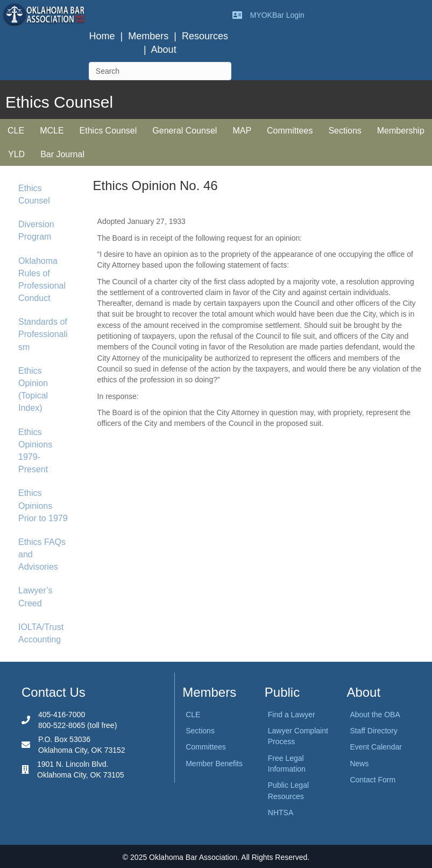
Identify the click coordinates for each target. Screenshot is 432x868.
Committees (290, 131)
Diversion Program (36, 230)
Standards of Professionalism (43, 334)
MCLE (52, 131)
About (164, 50)
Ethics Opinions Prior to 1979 (43, 505)
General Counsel (185, 131)
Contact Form (373, 780)
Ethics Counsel (108, 131)
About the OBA (375, 715)
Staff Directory (373, 731)
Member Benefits (214, 764)
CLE (16, 131)
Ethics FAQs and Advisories (42, 554)
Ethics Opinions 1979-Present (35, 451)
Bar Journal (62, 154)
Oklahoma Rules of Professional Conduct (42, 280)
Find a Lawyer (292, 715)
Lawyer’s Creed (35, 597)
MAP (242, 131)
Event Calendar (376, 747)
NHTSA (281, 813)
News (359, 764)
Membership (401, 131)
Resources (205, 36)
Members (148, 36)
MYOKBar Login (277, 15)
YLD (16, 154)
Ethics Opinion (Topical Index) (33, 390)
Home (102, 36)
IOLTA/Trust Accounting (41, 633)
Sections (345, 131)
